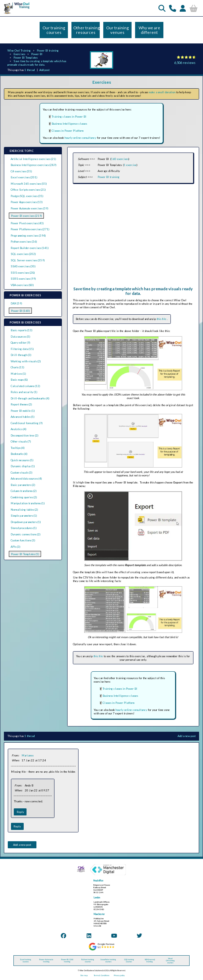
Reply (20, 812)
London (97, 898)
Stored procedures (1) (24, 528)
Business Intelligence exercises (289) (33, 165)
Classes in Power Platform (68, 131)
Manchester (99, 914)
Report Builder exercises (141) (30, 248)
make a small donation (162, 92)
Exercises (19, 54)
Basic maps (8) (19, 380)
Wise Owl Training (19, 51)
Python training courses (88, 961)
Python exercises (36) (24, 242)
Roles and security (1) (24, 392)
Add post (44, 70)
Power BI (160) (20, 311)
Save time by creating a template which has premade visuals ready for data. (37, 63)
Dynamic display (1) (23, 466)
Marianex (28, 755)
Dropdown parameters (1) (26, 522)
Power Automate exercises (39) (29, 208)
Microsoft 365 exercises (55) (29, 184)
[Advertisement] (133, 237)
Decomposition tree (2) (24, 435)
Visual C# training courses (170, 961)
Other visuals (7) (21, 441)
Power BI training (48, 51)
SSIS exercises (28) (23, 273)
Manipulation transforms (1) (28, 503)
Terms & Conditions (101, 975)
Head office (98, 881)
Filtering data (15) (22, 349)
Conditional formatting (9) (27, 423)
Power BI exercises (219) (26, 216)
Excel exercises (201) (24, 177)
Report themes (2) (21, 404)
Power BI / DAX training (67, 961)
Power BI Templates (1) (25, 554)
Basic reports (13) (21, 330)
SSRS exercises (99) (23, 279)
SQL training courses (129, 961)
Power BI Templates (25, 58)
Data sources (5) (20, 337)
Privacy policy (119, 975)
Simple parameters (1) (24, 516)
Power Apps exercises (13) (27, 202)
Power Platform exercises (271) (30, 229)
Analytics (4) (18, 429)
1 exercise (130, 165)
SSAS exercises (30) (23, 266)
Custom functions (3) (23, 540)
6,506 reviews (185, 63)
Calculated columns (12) (25, 386)
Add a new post (187, 736)
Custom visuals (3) (21, 473)
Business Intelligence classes (69, 124)
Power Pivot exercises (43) (27, 223)
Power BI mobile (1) (23, 411)
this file (162, 319)
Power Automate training (46, 961)
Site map (84, 975)
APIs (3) (15, 547)
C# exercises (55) (21, 171)
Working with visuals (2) (26, 361)
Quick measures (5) (22, 460)
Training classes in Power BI (69, 117)
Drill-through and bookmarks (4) (30, 398)
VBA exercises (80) (22, 285)
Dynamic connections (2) (25, 534)
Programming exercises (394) (28, 236)
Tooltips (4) (18, 448)
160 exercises (120, 159)
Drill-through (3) (21, 355)
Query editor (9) (20, 343)
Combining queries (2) (24, 497)
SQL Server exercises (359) (28, 260)
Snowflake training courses (108, 961)
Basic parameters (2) (23, 485)
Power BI (37, 54)
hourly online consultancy (80, 138)
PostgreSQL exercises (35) (27, 196)
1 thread (30, 70)
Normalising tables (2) (24, 510)
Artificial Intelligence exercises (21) (33, 159)
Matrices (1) (18, 374)
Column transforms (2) (24, 491)
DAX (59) (16, 303)
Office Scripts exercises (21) (28, 190)
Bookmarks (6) (19, 454)
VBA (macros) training (150, 961)
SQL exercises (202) (23, 254)
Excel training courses (26, 961)
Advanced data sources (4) (26, 479)
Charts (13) (17, 367)
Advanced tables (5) (22, 417)
